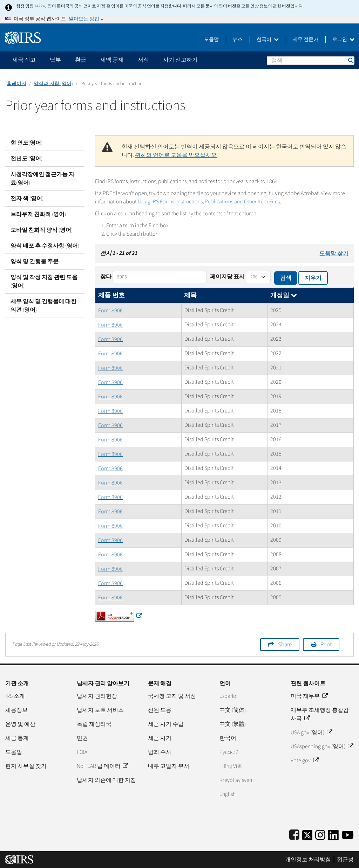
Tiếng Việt (231, 766)
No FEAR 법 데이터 (102, 766)
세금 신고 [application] (24, 60)
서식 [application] (143, 60)
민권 (82, 738)
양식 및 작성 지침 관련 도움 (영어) (44, 282)
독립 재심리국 (94, 724)
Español (229, 696)
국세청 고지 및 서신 (172, 696)
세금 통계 (17, 738)
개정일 (284, 295)
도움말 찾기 (334, 254)
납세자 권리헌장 (97, 696)
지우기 (313, 278)
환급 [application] (81, 60)
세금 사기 (160, 738)
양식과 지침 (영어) (53, 84)
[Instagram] (320, 834)
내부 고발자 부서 (169, 766)
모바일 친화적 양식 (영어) (42, 230)
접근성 (345, 860)
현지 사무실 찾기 (26, 766)
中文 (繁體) (233, 724)
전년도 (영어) (26, 159)
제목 (190, 295)
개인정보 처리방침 (308, 860)
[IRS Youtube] (348, 834)
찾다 (106, 277)
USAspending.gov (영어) (322, 747)
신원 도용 (160, 710)
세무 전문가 (306, 40)
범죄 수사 (160, 752)
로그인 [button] (343, 40)
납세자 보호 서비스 (100, 710)
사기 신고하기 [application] (180, 60)
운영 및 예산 (20, 724)
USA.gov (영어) (311, 732)
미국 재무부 (309, 696)
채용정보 (16, 710)
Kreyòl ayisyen (236, 780)
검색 (350, 60)
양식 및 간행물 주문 (35, 262)
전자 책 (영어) (27, 199)
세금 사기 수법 (166, 724)
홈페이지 (16, 84)
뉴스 (238, 40)
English (228, 794)
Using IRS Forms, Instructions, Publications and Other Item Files (209, 202)
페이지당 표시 (227, 277)
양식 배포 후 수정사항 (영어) (45, 246)
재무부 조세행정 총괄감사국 (320, 714)
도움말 (211, 40)
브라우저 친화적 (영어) (38, 214)
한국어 (268, 40)
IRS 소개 (15, 696)
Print (326, 645)
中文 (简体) (233, 710)
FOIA (82, 752)
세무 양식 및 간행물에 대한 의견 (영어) (43, 306)
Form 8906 (110, 311)
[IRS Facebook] (294, 834)
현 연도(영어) (26, 143)
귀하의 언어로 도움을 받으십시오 (176, 155)
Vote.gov (304, 761)
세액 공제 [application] (112, 60)
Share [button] (285, 645)
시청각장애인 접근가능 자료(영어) (42, 179)
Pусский (229, 752)
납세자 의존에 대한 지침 (106, 780)
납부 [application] (55, 60)
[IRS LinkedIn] (333, 834)
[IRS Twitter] (307, 834)
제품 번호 (111, 295)
